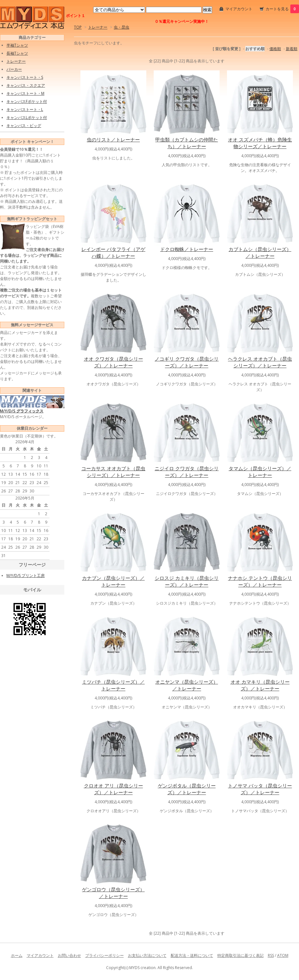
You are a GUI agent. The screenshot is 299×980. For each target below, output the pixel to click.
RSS (271, 955)
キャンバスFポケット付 (27, 101)
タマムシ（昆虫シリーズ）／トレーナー (260, 472)
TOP (78, 27)
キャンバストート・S (25, 77)
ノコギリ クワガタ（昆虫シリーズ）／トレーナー (187, 362)
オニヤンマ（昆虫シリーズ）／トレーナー (187, 685)
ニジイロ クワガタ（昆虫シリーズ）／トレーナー (187, 472)
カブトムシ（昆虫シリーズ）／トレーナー (260, 252)
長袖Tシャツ (17, 53)
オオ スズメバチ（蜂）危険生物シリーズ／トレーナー (260, 143)
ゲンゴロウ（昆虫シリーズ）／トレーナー (113, 893)
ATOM (283, 955)
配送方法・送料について (192, 955)
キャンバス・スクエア (26, 85)
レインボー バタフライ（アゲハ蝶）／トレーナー (113, 252)
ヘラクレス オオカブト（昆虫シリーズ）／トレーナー (260, 362)
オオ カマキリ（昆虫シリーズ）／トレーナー (260, 685)
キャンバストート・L (25, 109)
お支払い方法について (147, 955)
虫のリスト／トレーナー (113, 139)
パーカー (14, 69)
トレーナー (98, 27)
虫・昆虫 (122, 27)
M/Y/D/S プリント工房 (26, 575)
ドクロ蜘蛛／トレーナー (187, 249)
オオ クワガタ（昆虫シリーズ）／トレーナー (113, 362)
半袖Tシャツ (17, 45)
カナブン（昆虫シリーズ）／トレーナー (113, 581)
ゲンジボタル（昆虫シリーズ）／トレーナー (187, 789)
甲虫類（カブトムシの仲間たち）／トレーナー (187, 143)
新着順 (292, 49)
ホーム (17, 955)
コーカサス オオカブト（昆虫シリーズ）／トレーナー (113, 472)
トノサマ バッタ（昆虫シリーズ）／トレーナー (260, 789)
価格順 (275, 49)
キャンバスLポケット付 (27, 117)
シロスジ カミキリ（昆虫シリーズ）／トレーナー (187, 581)
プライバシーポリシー (104, 955)
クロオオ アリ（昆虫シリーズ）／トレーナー (113, 789)
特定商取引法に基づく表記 (240, 955)
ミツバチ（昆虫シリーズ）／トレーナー (113, 685)
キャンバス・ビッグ (24, 126)
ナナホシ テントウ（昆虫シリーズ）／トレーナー (260, 581)
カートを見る (282, 9)
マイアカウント (239, 9)
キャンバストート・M (25, 93)
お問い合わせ (69, 955)
